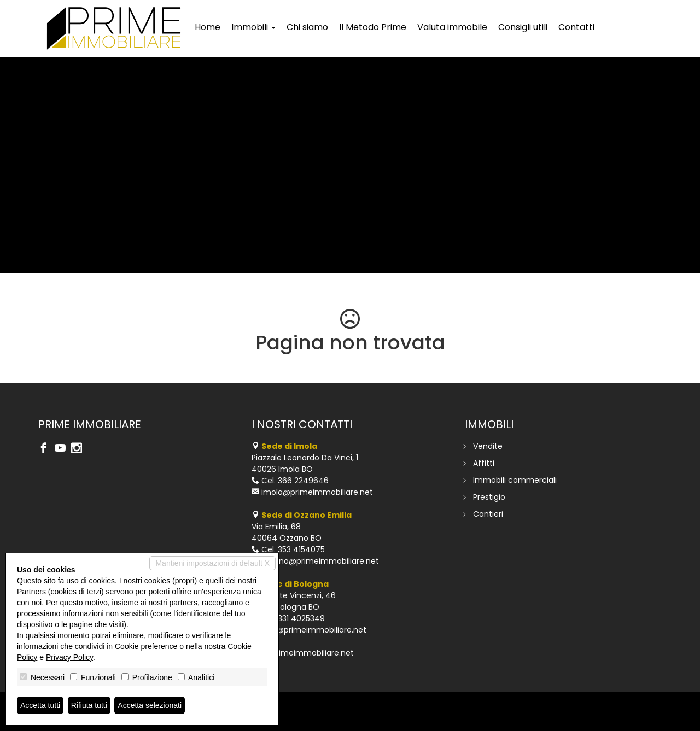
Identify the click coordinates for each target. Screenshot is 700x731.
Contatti (576, 27)
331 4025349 (301, 618)
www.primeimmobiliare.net (303, 653)
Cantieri (488, 514)
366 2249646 (303, 481)
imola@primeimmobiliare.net (317, 492)
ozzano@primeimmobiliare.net (320, 561)
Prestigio (489, 497)
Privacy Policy (69, 657)
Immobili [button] (253, 27)
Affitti (484, 463)
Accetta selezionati (150, 705)
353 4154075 (301, 549)
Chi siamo (307, 27)
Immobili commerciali (515, 480)
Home (208, 27)
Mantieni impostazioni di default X (212, 563)
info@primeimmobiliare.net (314, 630)
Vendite (488, 446)
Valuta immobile (452, 27)
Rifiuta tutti (89, 705)
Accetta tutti (40, 705)
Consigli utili (523, 27)
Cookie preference (146, 646)
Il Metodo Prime (373, 27)
